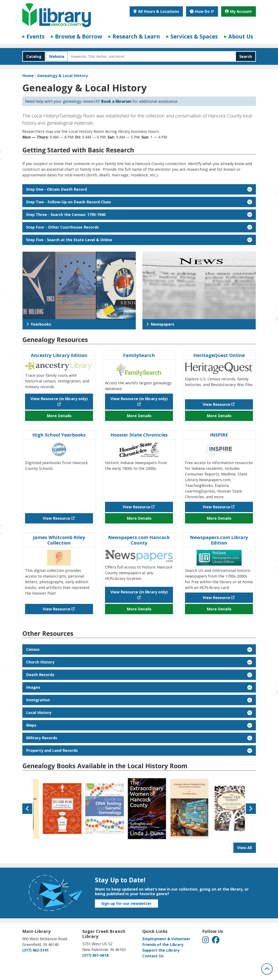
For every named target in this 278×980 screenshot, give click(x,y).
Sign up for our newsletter (126, 903)
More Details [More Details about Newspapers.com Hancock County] (139, 609)
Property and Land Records (139, 750)
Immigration (139, 700)
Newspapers (160, 324)
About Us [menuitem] (241, 36)
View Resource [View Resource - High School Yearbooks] (57, 518)
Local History (139, 712)
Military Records (139, 738)
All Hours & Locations (158, 11)
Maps (139, 725)
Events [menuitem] (36, 36)
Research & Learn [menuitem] (136, 36)
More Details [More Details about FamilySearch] (139, 416)
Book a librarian (116, 101)
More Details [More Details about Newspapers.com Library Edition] (219, 609)
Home (28, 76)
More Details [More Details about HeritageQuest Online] (219, 416)
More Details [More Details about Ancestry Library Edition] (59, 416)
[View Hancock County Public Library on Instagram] (206, 941)
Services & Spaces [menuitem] (194, 36)
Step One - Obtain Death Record (139, 189)
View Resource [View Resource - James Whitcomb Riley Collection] (57, 609)
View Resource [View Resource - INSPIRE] (216, 507)
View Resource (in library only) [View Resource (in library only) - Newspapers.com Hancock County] (139, 592)
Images (139, 687)
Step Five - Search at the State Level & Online (139, 240)
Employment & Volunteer (166, 939)
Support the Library (161, 950)
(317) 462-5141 (35, 950)
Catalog (32, 56)
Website (55, 56)
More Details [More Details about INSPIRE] (219, 518)
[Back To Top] (267, 969)
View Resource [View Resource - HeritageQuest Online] (216, 404)
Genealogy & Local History (63, 76)
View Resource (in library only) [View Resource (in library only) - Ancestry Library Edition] (59, 399)
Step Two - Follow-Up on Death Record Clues (139, 202)
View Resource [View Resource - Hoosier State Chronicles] (136, 507)
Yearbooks (39, 324)
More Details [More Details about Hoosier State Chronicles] (139, 518)
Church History (139, 662)
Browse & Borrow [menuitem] (79, 36)
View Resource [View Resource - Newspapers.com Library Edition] (216, 598)
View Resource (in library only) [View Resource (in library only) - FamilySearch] (139, 399)
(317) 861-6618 (95, 955)
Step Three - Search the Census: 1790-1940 (139, 214)
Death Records (139, 675)
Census (139, 649)
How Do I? (202, 11)
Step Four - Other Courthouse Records (139, 227)
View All (247, 849)
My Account (238, 11)
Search (246, 56)
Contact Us (153, 956)
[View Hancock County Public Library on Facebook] (216, 941)
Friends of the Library (163, 944)
